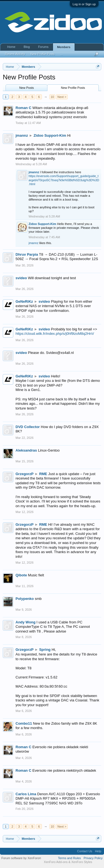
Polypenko (25, 599)
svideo (21, 278)
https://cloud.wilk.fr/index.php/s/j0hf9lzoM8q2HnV (55, 334)
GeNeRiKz (24, 301)
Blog (27, 47)
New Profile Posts (73, 88)
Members (64, 47)
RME (43, 474)
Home (11, 47)
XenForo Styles (82, 862)
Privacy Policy (93, 858)
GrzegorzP (25, 474)
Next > (62, 97)
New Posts (26, 88)
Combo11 (24, 723)
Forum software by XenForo (21, 858)
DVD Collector (28, 427)
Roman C (23, 108)
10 (52, 97)
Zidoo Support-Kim (50, 135)
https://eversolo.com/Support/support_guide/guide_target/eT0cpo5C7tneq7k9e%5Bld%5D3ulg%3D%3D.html (64, 180)
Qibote (21, 575)
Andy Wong (26, 622)
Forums (43, 47)
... (61, 54)
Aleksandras (26, 450)
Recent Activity (15, 54)
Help (98, 851)
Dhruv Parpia (27, 254)
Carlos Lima (26, 794)
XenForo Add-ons (56, 862)
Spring (45, 650)
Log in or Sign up (84, 4)
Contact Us (85, 851)
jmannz (22, 135)
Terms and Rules (69, 858)
